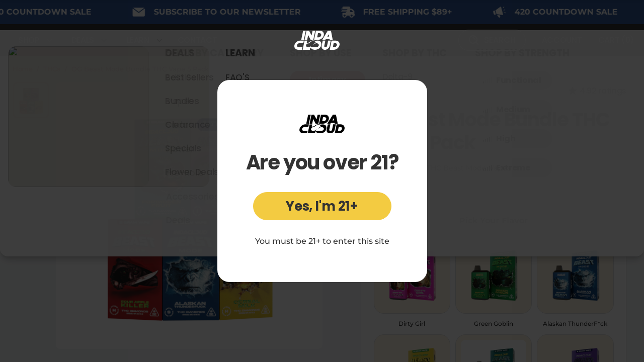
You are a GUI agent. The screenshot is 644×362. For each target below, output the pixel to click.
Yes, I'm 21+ (322, 206)
